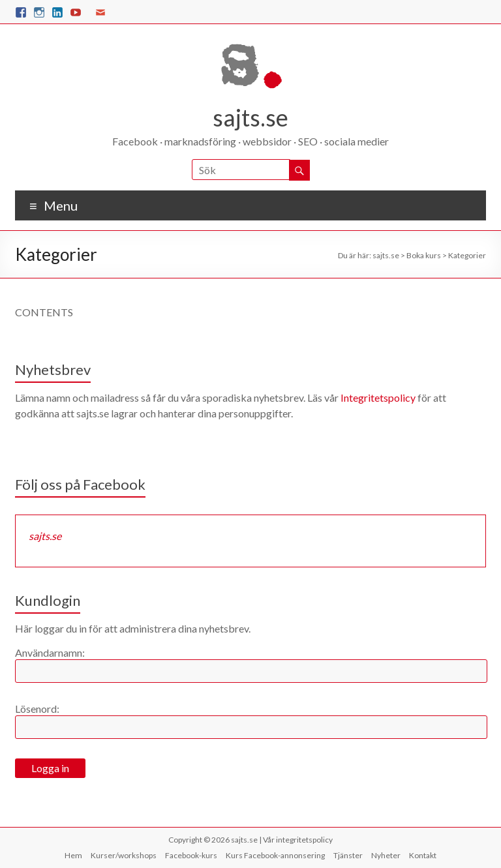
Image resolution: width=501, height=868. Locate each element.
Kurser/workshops (124, 855)
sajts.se (250, 117)
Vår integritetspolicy (298, 840)
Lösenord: (37, 709)
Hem (73, 855)
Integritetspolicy (378, 397)
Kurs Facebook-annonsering (275, 855)
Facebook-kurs (191, 855)
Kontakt (423, 855)
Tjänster (348, 855)
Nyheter (386, 855)
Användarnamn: (50, 652)
